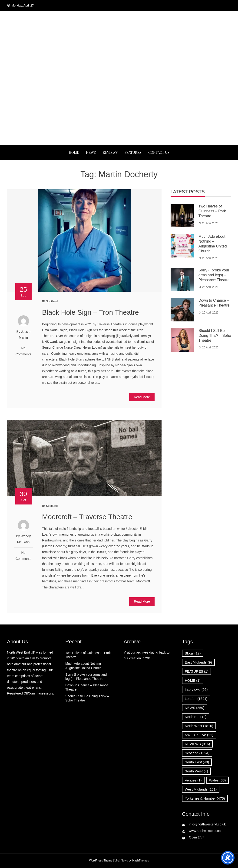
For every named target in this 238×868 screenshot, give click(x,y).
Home (74, 152)
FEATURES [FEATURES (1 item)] (197, 671)
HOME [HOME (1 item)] (193, 680)
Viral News (121, 861)
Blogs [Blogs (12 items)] (193, 653)
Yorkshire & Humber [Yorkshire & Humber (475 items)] (205, 798)
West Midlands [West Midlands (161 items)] (201, 789)
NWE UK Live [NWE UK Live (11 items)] (199, 735)
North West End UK (119, 40)
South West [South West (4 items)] (196, 771)
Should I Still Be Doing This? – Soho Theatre (215, 336)
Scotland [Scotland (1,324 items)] (197, 753)
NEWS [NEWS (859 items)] (195, 708)
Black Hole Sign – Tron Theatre (90, 312)
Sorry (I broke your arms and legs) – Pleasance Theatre (214, 275)
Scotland (52, 301)
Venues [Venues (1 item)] (193, 780)
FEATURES (133, 152)
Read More (142, 397)
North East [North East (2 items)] (196, 717)
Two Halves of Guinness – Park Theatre (212, 211)
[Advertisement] (119, 110)
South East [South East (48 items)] (197, 762)
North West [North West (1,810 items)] (199, 726)
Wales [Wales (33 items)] (218, 780)
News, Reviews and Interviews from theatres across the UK (119, 55)
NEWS (91, 152)
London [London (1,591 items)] (196, 699)
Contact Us (159, 152)
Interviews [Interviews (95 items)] (196, 689)
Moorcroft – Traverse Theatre (87, 517)
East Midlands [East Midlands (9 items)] (198, 662)
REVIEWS (110, 152)
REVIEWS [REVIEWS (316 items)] (197, 744)
